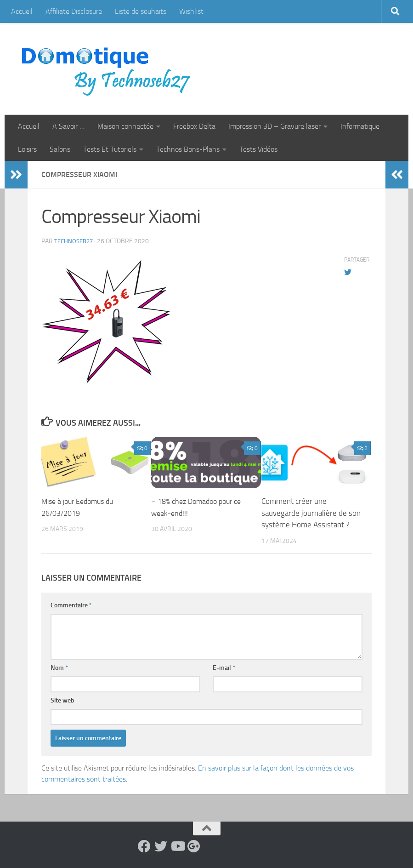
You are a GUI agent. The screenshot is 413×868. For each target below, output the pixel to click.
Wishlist (191, 11)
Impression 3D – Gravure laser (274, 126)
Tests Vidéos (258, 149)
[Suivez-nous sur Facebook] (144, 846)
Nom (59, 668)
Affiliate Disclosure (74, 11)
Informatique (360, 126)
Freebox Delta (194, 126)
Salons (60, 149)
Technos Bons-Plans (188, 149)
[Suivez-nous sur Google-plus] (194, 846)
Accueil (22, 11)
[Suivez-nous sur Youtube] (177, 846)
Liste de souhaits (141, 11)
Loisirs (27, 149)
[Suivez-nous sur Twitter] (161, 846)
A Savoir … (68, 126)
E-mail (224, 668)
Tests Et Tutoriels (110, 149)
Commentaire (71, 605)
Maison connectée (125, 126)
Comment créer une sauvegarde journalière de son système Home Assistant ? (311, 513)
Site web (62, 700)
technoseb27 (75, 241)
